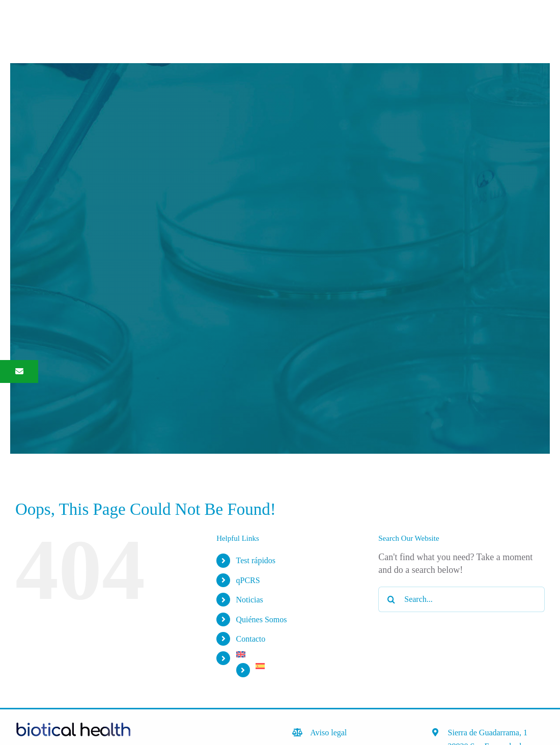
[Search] (391, 599)
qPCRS (248, 580)
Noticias (250, 600)
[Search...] (461, 599)
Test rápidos (256, 560)
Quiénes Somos (262, 619)
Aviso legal (328, 733)
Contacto (251, 639)
